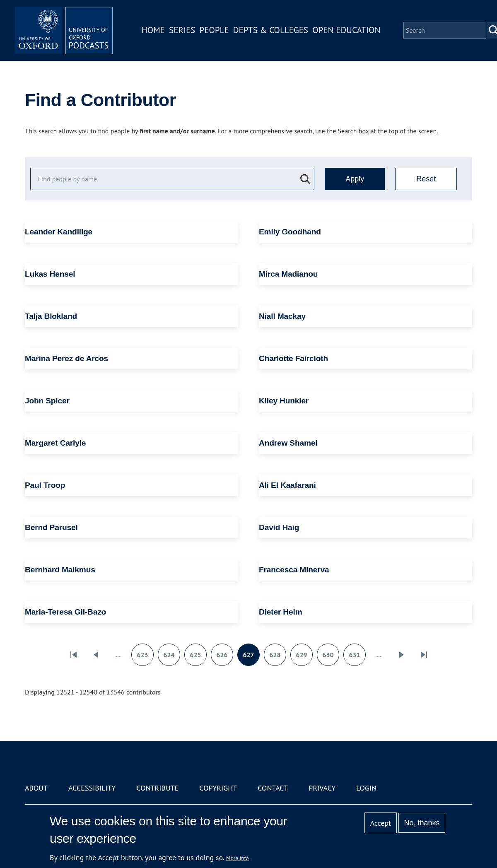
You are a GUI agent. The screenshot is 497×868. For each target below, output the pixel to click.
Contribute (157, 788)
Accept (380, 823)
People (215, 30)
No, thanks (422, 823)
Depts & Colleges (272, 30)
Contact (273, 788)
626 (224, 657)
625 (198, 657)
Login (366, 788)
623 (145, 657)
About (36, 788)
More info (238, 858)
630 (331, 657)
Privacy (322, 788)
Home (154, 30)
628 (277, 657)
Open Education (347, 30)
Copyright (218, 788)
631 (357, 657)
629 (304, 657)
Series (183, 30)
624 (171, 657)
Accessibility (92, 788)
